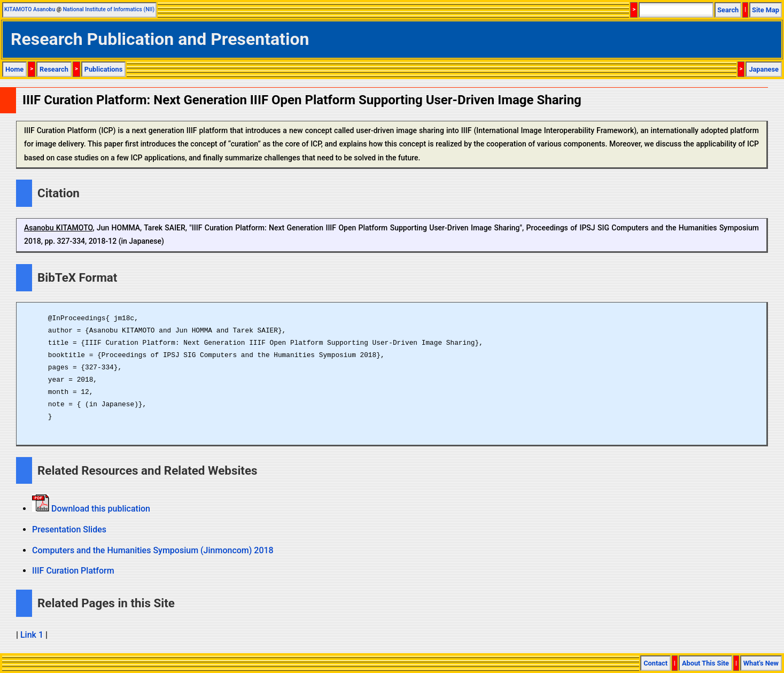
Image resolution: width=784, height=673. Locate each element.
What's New (761, 663)
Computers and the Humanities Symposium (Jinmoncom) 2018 (153, 550)
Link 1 (32, 635)
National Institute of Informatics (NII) (109, 9)
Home (14, 69)
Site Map (766, 10)
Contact (655, 663)
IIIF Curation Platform (73, 571)
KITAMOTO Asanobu (30, 9)
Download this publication (100, 509)
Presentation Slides (69, 529)
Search (728, 10)
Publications (104, 69)
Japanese (764, 69)
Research (54, 69)
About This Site (705, 663)
